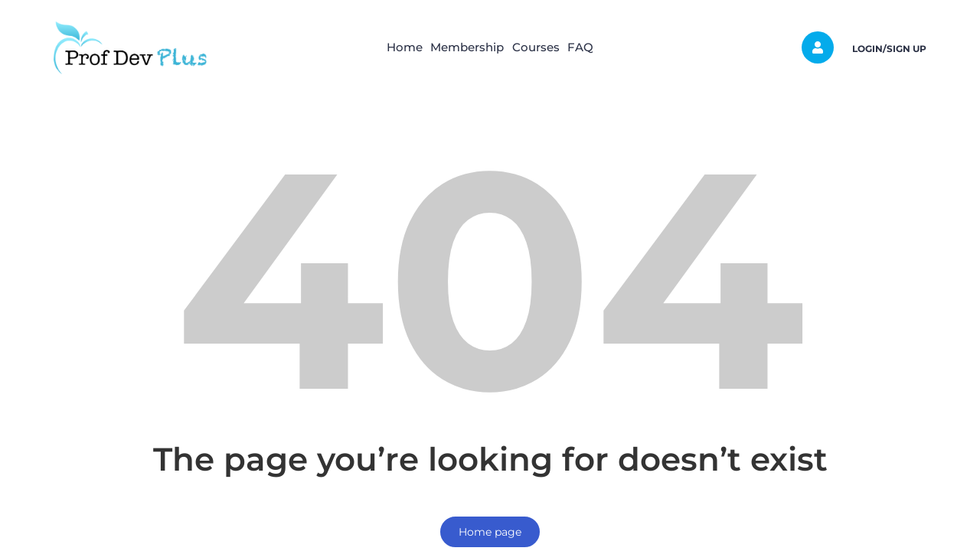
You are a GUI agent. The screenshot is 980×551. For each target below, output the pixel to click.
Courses (544, 47)
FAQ (603, 47)
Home (382, 47)
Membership (460, 47)
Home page (490, 532)
